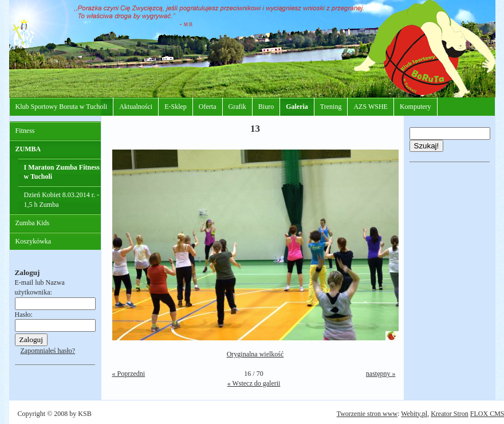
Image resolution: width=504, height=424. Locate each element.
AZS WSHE (370, 107)
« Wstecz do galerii (254, 383)
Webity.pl (414, 414)
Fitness (25, 131)
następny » (381, 374)
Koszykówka (34, 241)
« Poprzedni (129, 374)
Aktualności (136, 107)
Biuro (266, 107)
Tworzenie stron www (367, 414)
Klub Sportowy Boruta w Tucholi (62, 107)
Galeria (297, 107)
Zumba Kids (33, 223)
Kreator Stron (450, 414)
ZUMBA (28, 149)
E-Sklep (176, 107)
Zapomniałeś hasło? (48, 351)
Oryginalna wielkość (255, 354)
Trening (331, 107)
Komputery (416, 107)
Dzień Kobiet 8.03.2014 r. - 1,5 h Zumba (62, 200)
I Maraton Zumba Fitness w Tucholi (62, 172)
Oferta (208, 107)
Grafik (237, 107)
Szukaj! (427, 146)
